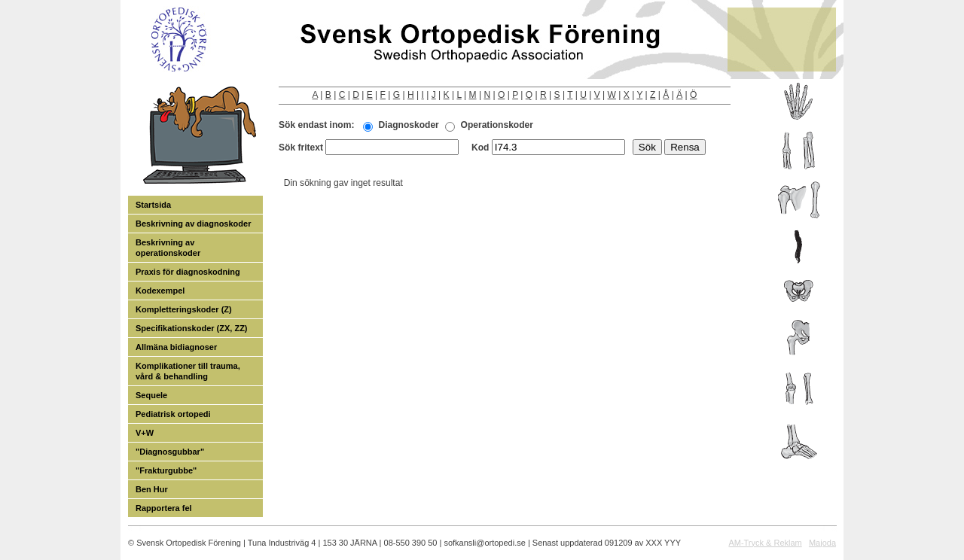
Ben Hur (152, 489)
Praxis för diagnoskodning (188, 272)
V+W (145, 433)
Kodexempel (160, 291)
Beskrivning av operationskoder (168, 248)
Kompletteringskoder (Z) (184, 309)
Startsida (153, 205)
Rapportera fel (164, 508)
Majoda (822, 543)
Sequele (151, 395)
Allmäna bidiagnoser (176, 347)
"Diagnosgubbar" (170, 452)
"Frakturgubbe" (166, 470)
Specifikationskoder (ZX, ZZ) (192, 328)
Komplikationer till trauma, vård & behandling (188, 371)
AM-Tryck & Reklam (765, 543)
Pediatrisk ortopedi (173, 414)
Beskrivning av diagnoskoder (193, 224)
